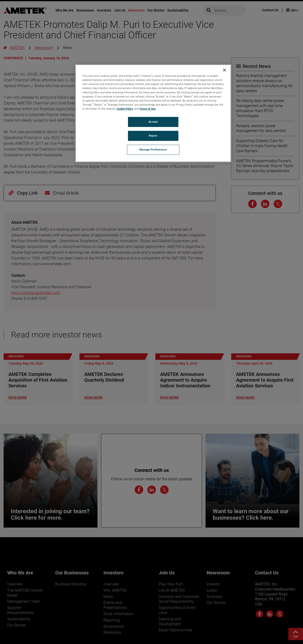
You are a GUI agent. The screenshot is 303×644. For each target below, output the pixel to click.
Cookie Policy (125, 109)
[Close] (224, 70)
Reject (153, 136)
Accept (153, 122)
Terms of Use (147, 109)
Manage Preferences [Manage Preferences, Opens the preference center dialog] (153, 150)
